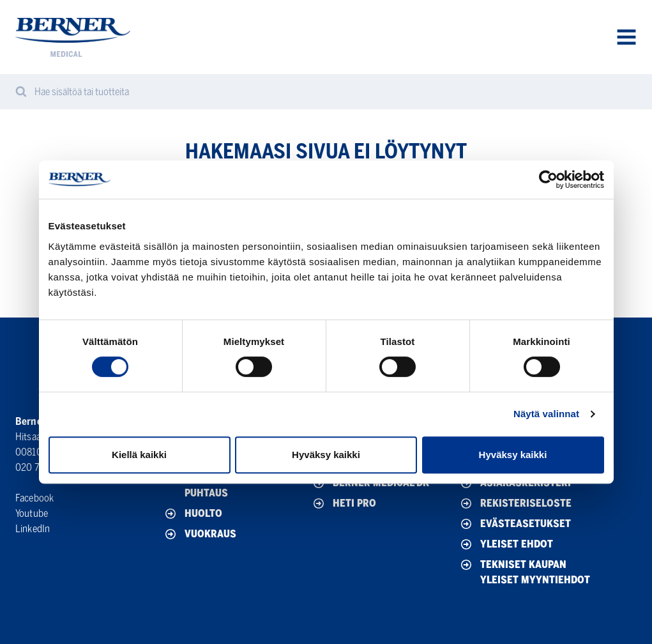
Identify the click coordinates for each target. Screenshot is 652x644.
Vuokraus (200, 534)
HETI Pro (344, 503)
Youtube (32, 513)
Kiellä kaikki (139, 455)
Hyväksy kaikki (326, 455)
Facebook (34, 498)
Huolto (193, 514)
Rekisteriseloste (515, 503)
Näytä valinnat (546, 414)
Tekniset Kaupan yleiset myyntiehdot (524, 571)
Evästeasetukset (515, 524)
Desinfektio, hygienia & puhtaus (234, 485)
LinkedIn (33, 529)
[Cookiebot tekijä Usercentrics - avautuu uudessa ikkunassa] (548, 180)
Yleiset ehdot (506, 544)
